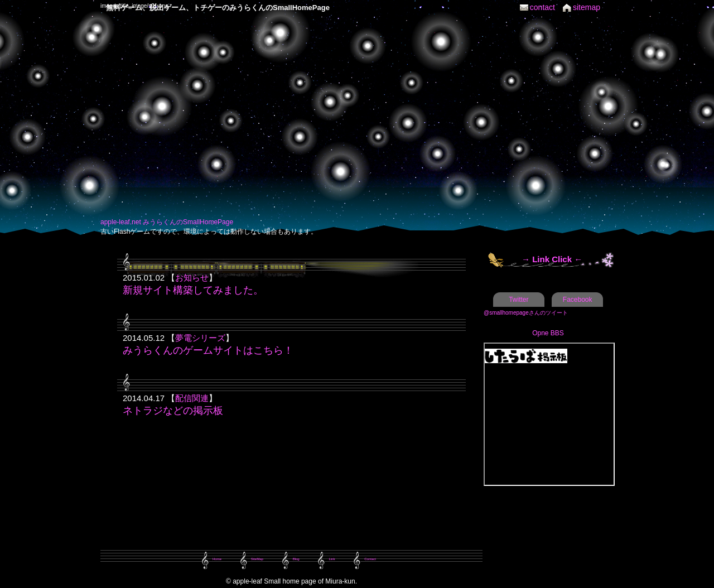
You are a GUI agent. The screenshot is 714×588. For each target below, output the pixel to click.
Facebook (578, 300)
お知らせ (192, 278)
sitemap (587, 7)
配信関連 (192, 398)
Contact (370, 559)
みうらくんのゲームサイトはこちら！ (208, 350)
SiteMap (257, 559)
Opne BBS (548, 333)
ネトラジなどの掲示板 (173, 411)
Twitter (518, 300)
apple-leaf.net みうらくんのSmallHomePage (167, 222)
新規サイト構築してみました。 (193, 290)
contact (542, 7)
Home (217, 559)
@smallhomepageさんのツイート (526, 313)
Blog (296, 559)
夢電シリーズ (200, 338)
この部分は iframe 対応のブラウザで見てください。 (549, 414)
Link (332, 559)
